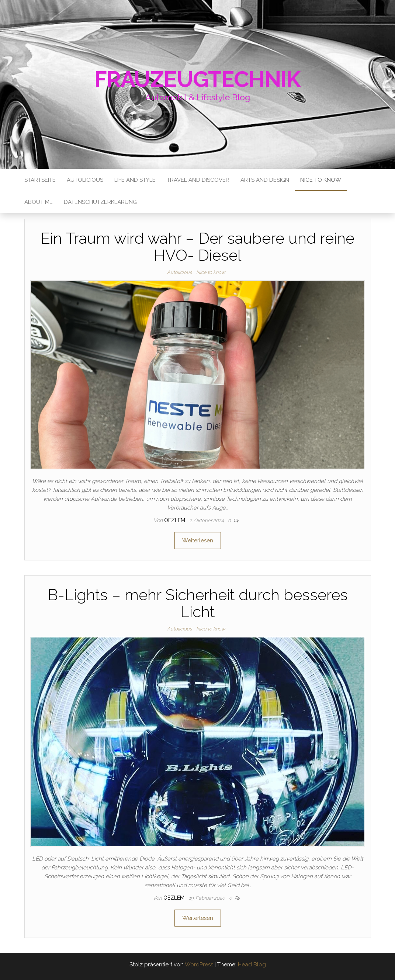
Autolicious (85, 180)
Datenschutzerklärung (100, 202)
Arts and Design (265, 180)
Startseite (40, 180)
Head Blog (252, 965)
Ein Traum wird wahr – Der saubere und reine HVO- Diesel (197, 247)
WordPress (199, 965)
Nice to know (321, 180)
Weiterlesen (198, 541)
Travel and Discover (198, 180)
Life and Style (135, 180)
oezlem (175, 520)
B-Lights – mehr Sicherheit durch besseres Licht (198, 603)
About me (39, 202)
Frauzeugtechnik (197, 79)
